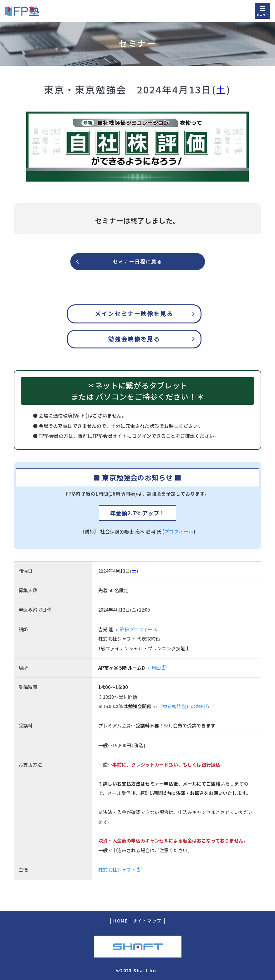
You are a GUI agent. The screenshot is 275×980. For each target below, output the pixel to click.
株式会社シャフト (120, 870)
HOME (120, 921)
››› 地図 (156, 668)
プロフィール (179, 531)
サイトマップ (147, 921)
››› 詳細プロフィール (136, 629)
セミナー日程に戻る (137, 261)
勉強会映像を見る (134, 339)
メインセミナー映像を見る (134, 313)
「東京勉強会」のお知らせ (186, 706)
